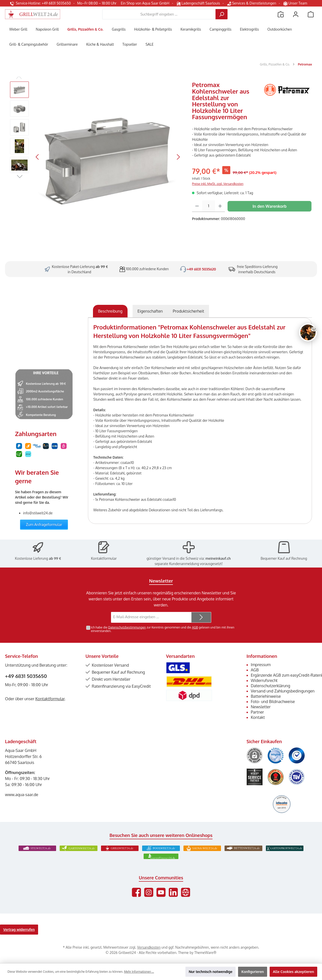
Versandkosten (149, 947)
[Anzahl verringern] (197, 206)
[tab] (110, 311)
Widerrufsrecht (264, 680)
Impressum (261, 665)
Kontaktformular (104, 558)
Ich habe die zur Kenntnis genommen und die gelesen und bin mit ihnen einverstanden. (163, 629)
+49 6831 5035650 (26, 676)
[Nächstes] (178, 157)
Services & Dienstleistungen (252, 3)
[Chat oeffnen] (308, 332)
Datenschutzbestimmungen (127, 627)
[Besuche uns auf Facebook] (136, 892)
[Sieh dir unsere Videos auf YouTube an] (161, 892)
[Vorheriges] (38, 157)
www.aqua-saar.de (22, 795)
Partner (257, 712)
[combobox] (159, 14)
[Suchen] (222, 14)
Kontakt (258, 717)
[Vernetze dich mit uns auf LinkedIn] (173, 892)
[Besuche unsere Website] (186, 892)
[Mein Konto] (296, 14)
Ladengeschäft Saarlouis (198, 3)
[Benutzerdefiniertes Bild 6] (297, 777)
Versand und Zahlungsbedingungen (283, 691)
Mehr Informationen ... (139, 972)
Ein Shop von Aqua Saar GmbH (145, 3)
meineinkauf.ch (218, 558)
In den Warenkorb (270, 206)
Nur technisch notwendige (210, 972)
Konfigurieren (253, 972)
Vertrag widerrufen (19, 929)
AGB (195, 627)
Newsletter (261, 707)
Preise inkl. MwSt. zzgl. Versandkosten (218, 184)
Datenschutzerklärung (271, 686)
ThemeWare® (205, 953)
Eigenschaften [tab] (150, 311)
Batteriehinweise (266, 696)
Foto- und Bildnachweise (273, 702)
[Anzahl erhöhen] (220, 206)
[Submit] (201, 617)
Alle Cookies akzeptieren (293, 972)
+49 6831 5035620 (201, 269)
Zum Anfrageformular (44, 524)
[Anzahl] (209, 206)
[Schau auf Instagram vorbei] (149, 892)
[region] (96, 157)
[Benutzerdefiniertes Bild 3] (297, 755)
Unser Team (296, 3)
